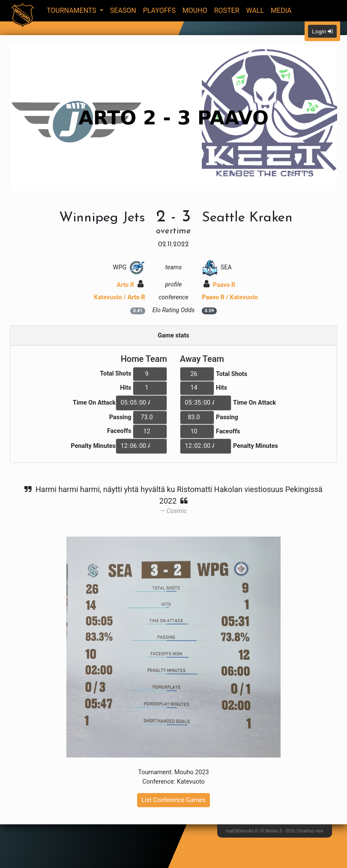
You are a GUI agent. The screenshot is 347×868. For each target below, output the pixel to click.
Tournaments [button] (72, 10)
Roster (227, 10)
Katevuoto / (120, 297)
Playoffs (159, 10)
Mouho (195, 10)
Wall (255, 10)
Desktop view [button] (311, 831)
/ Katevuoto (230, 297)
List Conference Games (173, 800)
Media (281, 10)
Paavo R (219, 285)
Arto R (130, 285)
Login (322, 31)
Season (123, 10)
